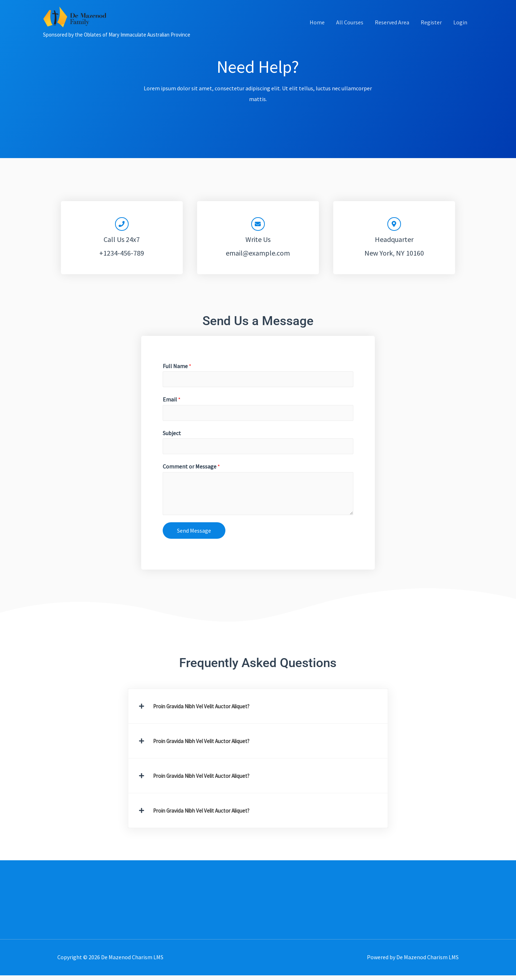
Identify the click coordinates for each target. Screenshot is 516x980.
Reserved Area (392, 31)
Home (317, 31)
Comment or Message (191, 471)
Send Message (194, 535)
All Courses (350, 31)
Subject (172, 437)
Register (431, 31)
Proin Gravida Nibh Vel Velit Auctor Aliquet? (206, 711)
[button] (258, 711)
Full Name (177, 368)
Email (172, 403)
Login (460, 31)
